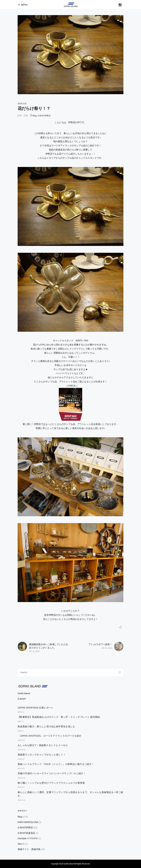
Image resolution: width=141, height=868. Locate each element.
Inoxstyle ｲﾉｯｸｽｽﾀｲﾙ (28, 838)
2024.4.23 (21, 768)
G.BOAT (22, 699)
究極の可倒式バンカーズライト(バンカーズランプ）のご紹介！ (52, 773)
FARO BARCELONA (28, 822)
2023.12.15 (21, 778)
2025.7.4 (21, 722)
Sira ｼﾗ (21, 844)
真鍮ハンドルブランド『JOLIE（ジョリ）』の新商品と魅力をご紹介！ (56, 764)
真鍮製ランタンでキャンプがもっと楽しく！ (42, 755)
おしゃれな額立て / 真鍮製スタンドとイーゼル (43, 745)
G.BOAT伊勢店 (44, 116)
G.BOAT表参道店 (26, 833)
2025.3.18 (21, 740)
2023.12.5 (21, 787)
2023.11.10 (21, 800)
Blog (34, 116)
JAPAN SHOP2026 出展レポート (36, 708)
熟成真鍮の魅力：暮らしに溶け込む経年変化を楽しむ (46, 727)
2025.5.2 (21, 731)
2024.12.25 (21, 750)
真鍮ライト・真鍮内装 (29, 849)
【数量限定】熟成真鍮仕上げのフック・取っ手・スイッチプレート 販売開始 (59, 717)
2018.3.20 (22, 104)
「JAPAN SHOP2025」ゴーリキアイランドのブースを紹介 (50, 736)
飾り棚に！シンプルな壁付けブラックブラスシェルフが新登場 (51, 783)
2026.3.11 (21, 712)
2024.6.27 (21, 759)
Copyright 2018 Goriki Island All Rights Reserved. (70, 864)
